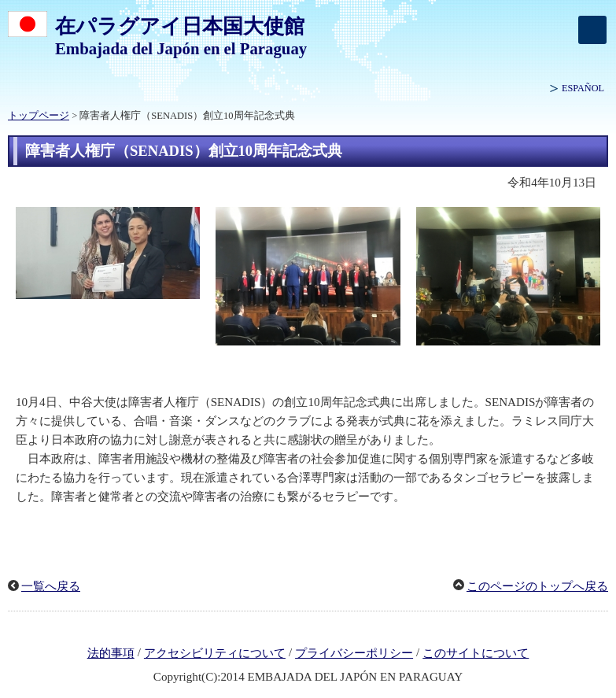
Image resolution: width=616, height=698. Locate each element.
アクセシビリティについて (215, 653)
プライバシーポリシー (354, 653)
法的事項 (111, 653)
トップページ (39, 116)
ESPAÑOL (583, 88)
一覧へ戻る (51, 586)
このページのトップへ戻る (537, 586)
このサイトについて (476, 653)
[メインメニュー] (592, 30)
